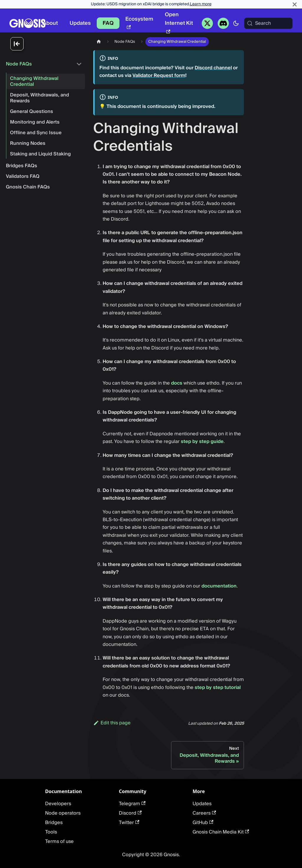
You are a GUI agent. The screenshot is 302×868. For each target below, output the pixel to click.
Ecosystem (139, 22)
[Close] (295, 4)
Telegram (132, 804)
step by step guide (202, 442)
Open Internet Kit (179, 22)
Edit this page (112, 723)
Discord (130, 813)
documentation (219, 586)
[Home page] (99, 42)
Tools (51, 832)
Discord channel (213, 68)
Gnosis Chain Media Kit (221, 832)
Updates (80, 23)
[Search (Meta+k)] (268, 23)
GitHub (203, 823)
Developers (58, 804)
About (50, 23)
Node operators (63, 813)
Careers (204, 813)
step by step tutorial (218, 687)
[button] (44, 64)
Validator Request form (159, 76)
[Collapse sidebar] (47, 44)
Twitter (129, 823)
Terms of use (59, 841)
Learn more (201, 4)
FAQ (108, 23)
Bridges (54, 823)
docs (177, 383)
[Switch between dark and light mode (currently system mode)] (236, 23)
